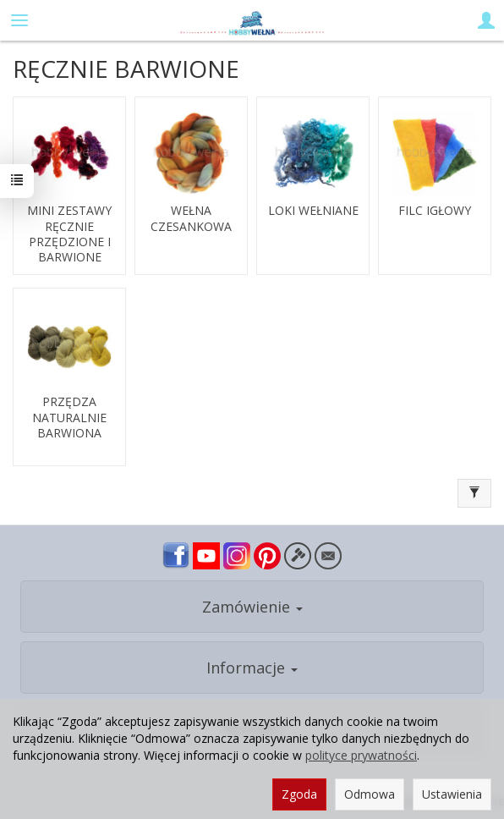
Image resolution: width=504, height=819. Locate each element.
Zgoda (299, 794)
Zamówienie (252, 607)
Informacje (252, 668)
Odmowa (370, 794)
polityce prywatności (361, 755)
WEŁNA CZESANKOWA (191, 218)
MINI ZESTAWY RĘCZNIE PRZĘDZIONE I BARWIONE (69, 234)
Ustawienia (452, 794)
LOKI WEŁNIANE (313, 211)
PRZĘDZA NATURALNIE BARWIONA (69, 417)
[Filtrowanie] (474, 493)
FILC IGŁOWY (435, 211)
